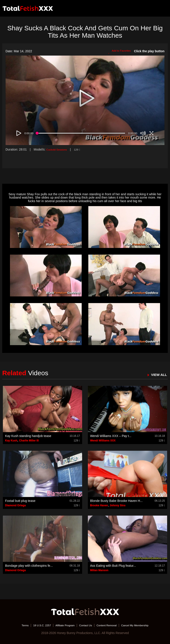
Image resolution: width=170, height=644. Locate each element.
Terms (15, 625)
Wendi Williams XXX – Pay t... (111, 436)
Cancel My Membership (143, 625)
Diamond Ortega (15, 505)
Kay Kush (11, 441)
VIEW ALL (157, 375)
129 (81, 149)
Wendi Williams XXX (103, 441)
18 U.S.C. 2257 (35, 625)
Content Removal (110, 625)
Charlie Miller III (29, 441)
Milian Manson (99, 570)
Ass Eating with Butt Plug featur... (113, 566)
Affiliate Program (61, 625)
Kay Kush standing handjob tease (28, 436)
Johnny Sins (117, 505)
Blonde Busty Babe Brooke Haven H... (116, 501)
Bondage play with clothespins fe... (29, 566)
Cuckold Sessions (59, 149)
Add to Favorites (118, 51)
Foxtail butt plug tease (20, 501)
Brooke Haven (99, 505)
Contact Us (85, 625)
